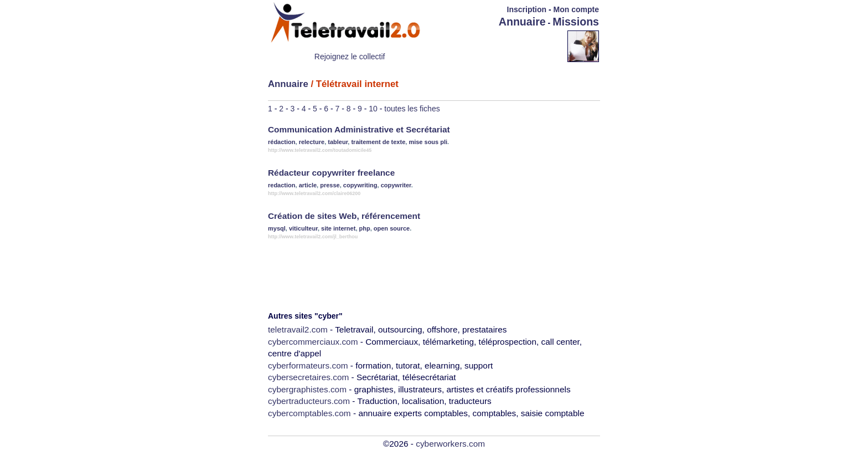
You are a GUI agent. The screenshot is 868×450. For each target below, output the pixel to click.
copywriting (360, 185)
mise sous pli (428, 142)
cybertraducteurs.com (309, 401)
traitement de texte (378, 142)
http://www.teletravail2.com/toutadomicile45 (320, 150)
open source (392, 228)
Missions (576, 22)
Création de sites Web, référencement (344, 216)
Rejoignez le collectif (350, 57)
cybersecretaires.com (308, 377)
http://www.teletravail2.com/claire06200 (314, 193)
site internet (338, 228)
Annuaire (522, 22)
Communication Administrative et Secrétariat (359, 129)
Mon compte (576, 9)
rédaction (282, 142)
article (308, 185)
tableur (338, 142)
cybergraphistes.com (307, 389)
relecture (312, 142)
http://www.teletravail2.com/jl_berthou (313, 237)
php (365, 228)
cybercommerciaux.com (313, 342)
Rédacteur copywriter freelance (331, 173)
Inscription (527, 9)
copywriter (396, 185)
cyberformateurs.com (308, 365)
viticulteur (303, 228)
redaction (282, 185)
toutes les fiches (412, 109)
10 (373, 109)
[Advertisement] (503, 45)
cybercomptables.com (309, 413)
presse (330, 185)
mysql (277, 228)
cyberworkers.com (450, 444)
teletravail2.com (298, 329)
